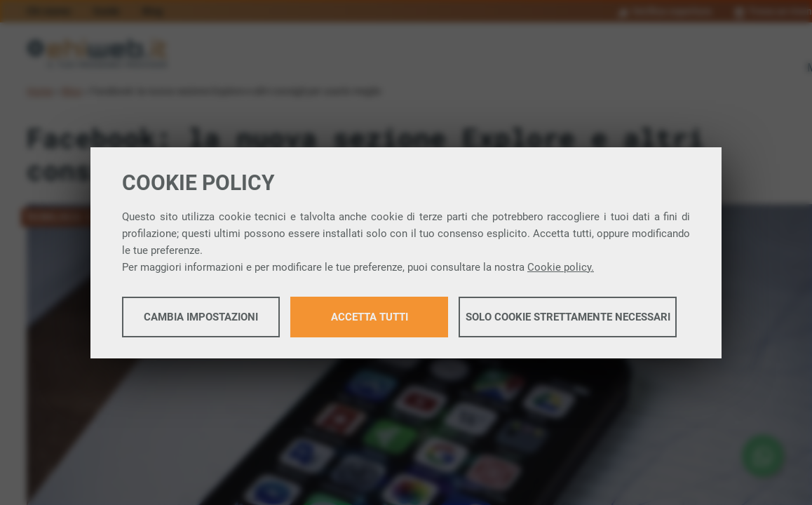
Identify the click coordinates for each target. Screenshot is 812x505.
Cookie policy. (561, 267)
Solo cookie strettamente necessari (568, 317)
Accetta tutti (370, 317)
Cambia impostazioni (201, 317)
